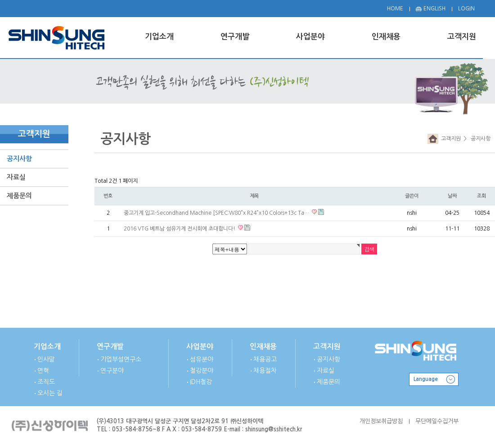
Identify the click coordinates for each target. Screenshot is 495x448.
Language (426, 379)
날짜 (452, 196)
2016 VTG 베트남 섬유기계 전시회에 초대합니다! (180, 229)
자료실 (16, 177)
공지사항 (19, 159)
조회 (481, 196)
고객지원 (450, 139)
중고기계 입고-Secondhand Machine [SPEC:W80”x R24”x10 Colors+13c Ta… (217, 213)
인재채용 (263, 346)
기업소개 (47, 346)
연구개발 (110, 346)
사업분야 (200, 346)
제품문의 (19, 196)
